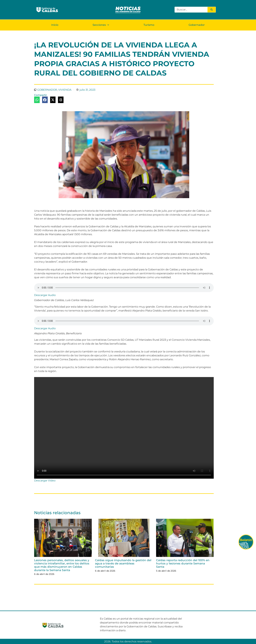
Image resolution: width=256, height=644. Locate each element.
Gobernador (197, 25)
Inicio (55, 25)
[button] (37, 100)
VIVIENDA (65, 90)
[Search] (212, 10)
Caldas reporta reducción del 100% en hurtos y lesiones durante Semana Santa (183, 563)
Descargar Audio (45, 295)
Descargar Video (45, 480)
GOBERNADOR (47, 90)
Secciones (101, 25)
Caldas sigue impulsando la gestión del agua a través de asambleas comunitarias (123, 563)
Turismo (149, 25)
